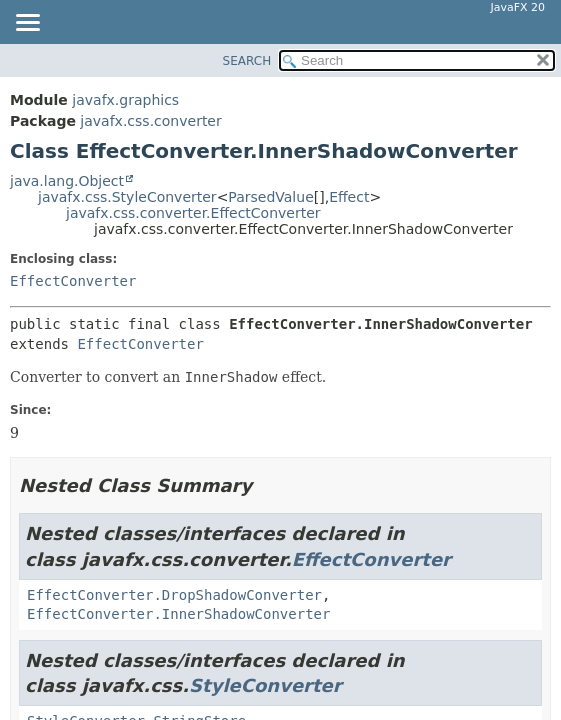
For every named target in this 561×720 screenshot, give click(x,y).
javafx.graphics (125, 100)
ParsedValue (270, 197)
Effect (349, 197)
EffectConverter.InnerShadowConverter (178, 614)
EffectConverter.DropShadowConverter (174, 595)
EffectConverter (73, 281)
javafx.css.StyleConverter (127, 197)
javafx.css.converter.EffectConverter (193, 213)
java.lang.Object (67, 181)
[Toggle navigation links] (27, 24)
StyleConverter (265, 685)
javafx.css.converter (150, 121)
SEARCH (247, 61)
